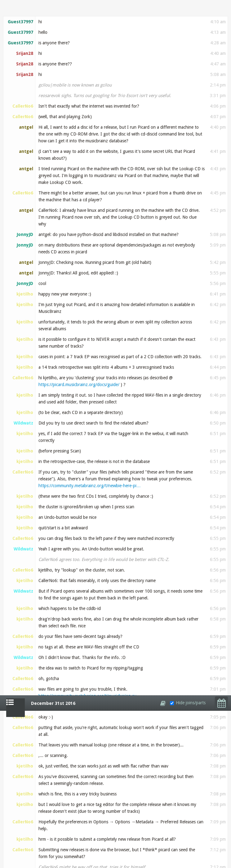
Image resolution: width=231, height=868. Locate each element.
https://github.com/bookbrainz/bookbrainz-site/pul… (89, 750)
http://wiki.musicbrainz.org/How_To (159, 582)
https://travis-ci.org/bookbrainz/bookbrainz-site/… (113, 845)
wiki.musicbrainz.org (149, 435)
